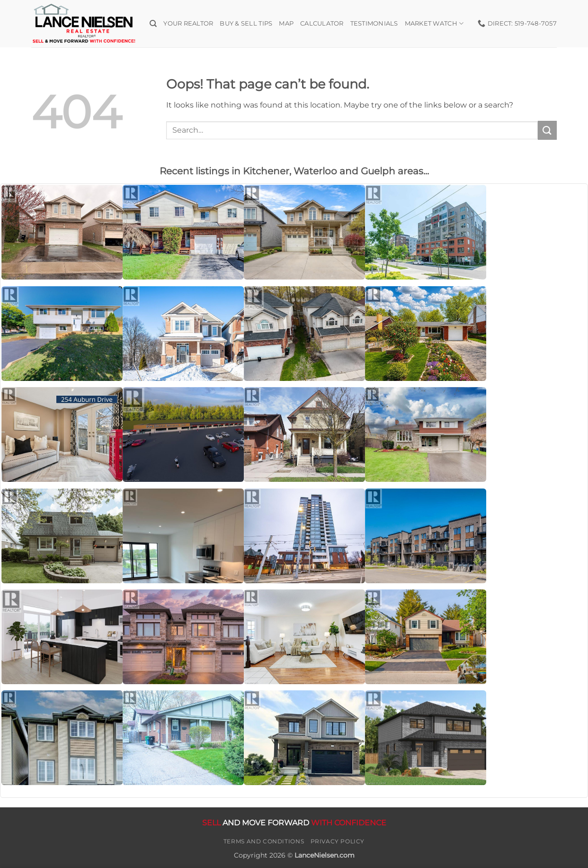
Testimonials (374, 23)
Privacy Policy (338, 841)
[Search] (153, 24)
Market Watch (434, 23)
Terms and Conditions (264, 841)
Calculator (322, 23)
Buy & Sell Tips (246, 23)
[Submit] (547, 130)
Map (286, 23)
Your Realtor (188, 23)
